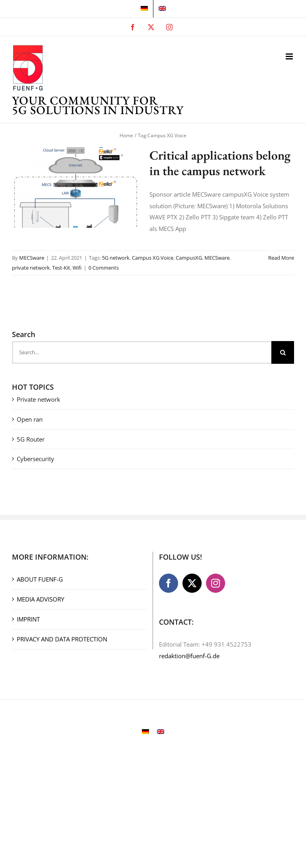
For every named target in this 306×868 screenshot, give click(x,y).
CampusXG (189, 258)
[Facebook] (169, 583)
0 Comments (104, 268)
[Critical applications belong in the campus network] (76, 187)
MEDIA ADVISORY (40, 599)
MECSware (32, 258)
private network (31, 268)
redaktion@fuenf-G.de (189, 656)
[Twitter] (192, 583)
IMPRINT (28, 619)
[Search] (283, 352)
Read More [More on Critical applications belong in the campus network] (281, 258)
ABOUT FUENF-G (40, 579)
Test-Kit (61, 268)
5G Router (31, 439)
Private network (38, 399)
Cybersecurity (35, 459)
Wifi (77, 268)
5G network (116, 258)
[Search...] (142, 352)
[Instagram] (216, 583)
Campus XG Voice (153, 258)
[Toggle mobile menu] (290, 56)
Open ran (30, 419)
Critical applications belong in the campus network (220, 163)
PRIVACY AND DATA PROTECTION (62, 639)
